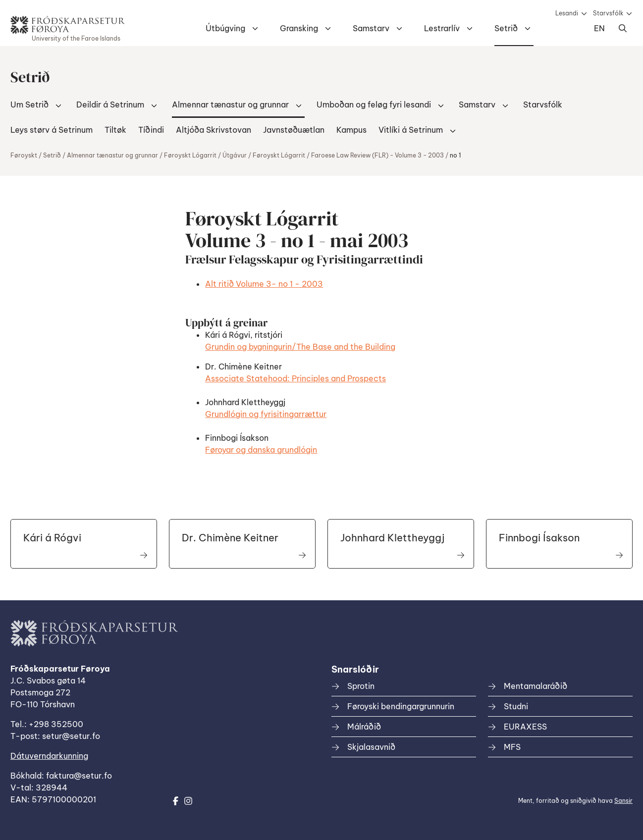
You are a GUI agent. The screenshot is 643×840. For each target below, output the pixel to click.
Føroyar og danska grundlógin (261, 450)
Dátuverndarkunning (49, 756)
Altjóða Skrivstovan (214, 130)
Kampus (351, 130)
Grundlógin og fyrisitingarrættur (266, 414)
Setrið (506, 28)
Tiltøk (115, 130)
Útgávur (235, 155)
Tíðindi (151, 130)
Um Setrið (29, 105)
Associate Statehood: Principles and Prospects (295, 378)
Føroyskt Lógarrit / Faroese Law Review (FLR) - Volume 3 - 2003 (348, 155)
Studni (516, 706)
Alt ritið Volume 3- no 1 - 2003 (264, 284)
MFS (512, 747)
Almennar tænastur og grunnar (230, 105)
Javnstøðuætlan (294, 130)
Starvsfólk (608, 13)
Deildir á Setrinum (110, 105)
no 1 (455, 155)
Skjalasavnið (371, 747)
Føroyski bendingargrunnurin (401, 706)
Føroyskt (24, 155)
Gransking (299, 28)
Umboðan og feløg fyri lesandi (374, 105)
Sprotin (361, 686)
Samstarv (371, 28)
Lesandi (567, 13)
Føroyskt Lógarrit (190, 155)
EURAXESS (525, 727)
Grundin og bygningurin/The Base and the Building (300, 347)
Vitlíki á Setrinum (411, 130)
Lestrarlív (442, 28)
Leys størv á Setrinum (52, 130)
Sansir (623, 801)
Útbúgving (225, 28)
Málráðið (364, 727)
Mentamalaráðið (536, 686)
